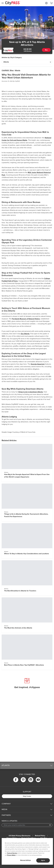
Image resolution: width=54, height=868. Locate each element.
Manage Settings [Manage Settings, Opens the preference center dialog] (25, 860)
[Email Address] (27, 825)
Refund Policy (40, 836)
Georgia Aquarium (38, 364)
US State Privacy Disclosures (20, 836)
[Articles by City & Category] (27, 62)
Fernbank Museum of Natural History (26, 319)
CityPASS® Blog (8, 70)
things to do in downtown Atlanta (31, 392)
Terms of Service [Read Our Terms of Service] (12, 853)
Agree (43, 860)
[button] (27, 765)
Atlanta (18, 70)
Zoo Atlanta (25, 334)
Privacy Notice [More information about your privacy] (11, 855)
